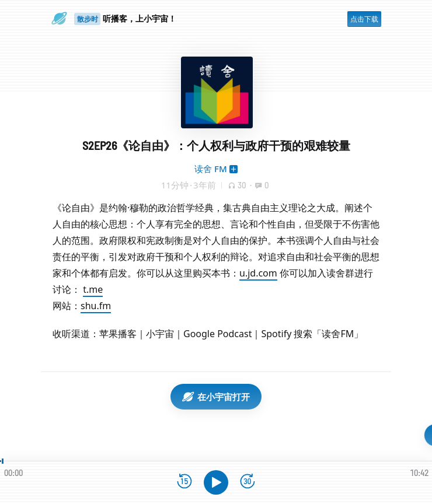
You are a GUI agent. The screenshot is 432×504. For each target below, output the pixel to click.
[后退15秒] (184, 482)
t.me (93, 289)
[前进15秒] (248, 482)
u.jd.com (258, 273)
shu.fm (96, 306)
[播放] (216, 482)
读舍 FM (211, 169)
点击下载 (364, 19)
